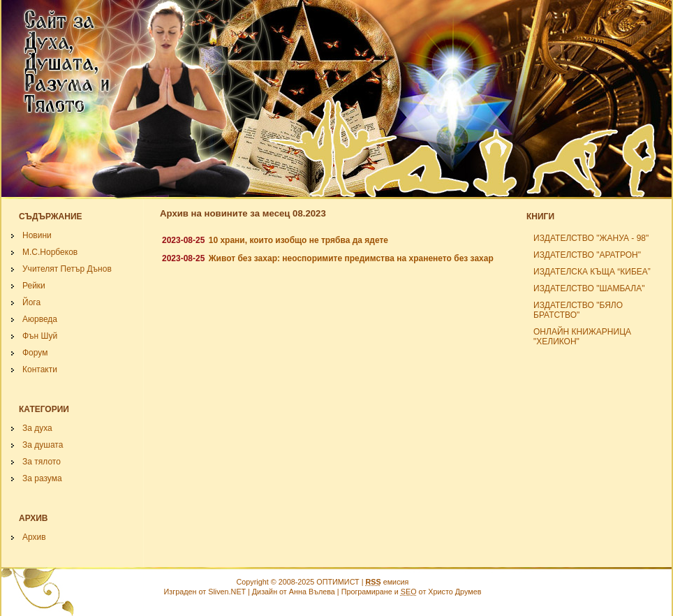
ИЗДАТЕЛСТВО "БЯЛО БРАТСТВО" (578, 310)
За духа (37, 428)
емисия (387, 582)
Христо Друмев (454, 592)
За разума (42, 478)
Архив (34, 537)
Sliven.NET (227, 592)
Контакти (40, 369)
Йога (31, 302)
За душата (43, 445)
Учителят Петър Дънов (67, 269)
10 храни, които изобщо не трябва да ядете (298, 240)
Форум (35, 353)
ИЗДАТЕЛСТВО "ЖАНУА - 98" (591, 238)
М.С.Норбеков (50, 252)
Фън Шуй (40, 336)
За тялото (42, 462)
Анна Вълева (312, 592)
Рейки (34, 286)
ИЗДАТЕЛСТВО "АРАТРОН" (587, 255)
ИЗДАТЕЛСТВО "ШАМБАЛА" (589, 288)
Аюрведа (40, 319)
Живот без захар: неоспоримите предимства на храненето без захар (351, 258)
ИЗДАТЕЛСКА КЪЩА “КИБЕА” (592, 272)
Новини (37, 235)
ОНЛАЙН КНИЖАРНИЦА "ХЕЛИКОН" (582, 337)
